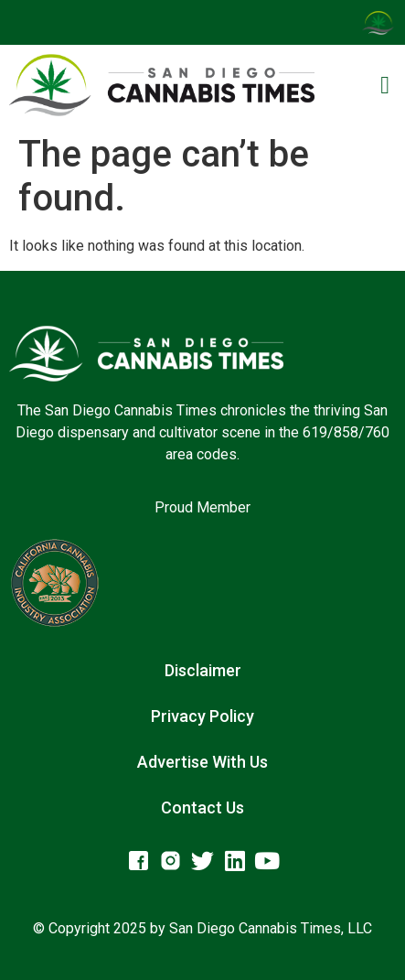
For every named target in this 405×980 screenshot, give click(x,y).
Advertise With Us (202, 762)
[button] (385, 86)
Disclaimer (203, 670)
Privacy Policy (202, 716)
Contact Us (202, 808)
